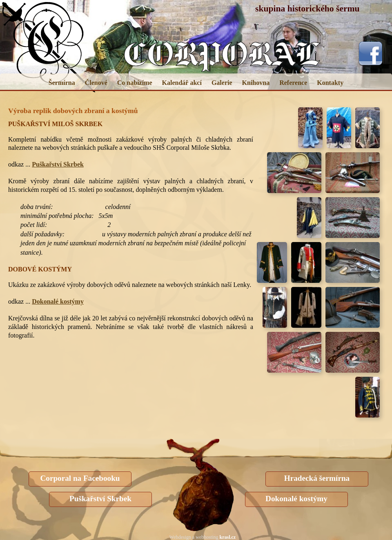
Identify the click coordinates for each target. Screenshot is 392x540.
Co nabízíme (135, 83)
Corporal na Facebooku (80, 478)
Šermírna (62, 83)
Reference (293, 83)
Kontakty (330, 83)
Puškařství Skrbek (58, 164)
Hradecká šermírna (317, 478)
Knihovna (256, 83)
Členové (96, 83)
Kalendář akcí (182, 83)
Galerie (222, 83)
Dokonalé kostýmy (58, 301)
